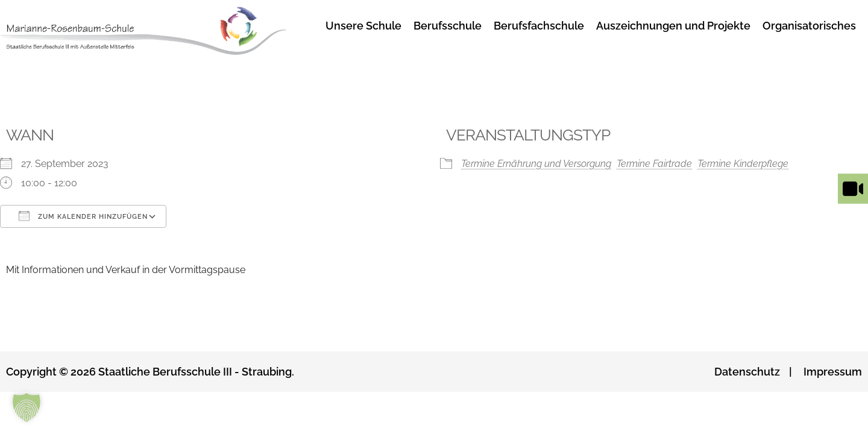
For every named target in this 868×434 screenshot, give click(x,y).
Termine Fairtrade (654, 164)
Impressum (833, 372)
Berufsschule (448, 26)
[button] (27, 407)
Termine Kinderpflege (743, 164)
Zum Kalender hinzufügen (83, 216)
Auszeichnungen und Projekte (673, 26)
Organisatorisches (809, 26)
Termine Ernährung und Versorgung (536, 164)
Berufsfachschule (539, 26)
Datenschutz (747, 372)
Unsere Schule (363, 26)
